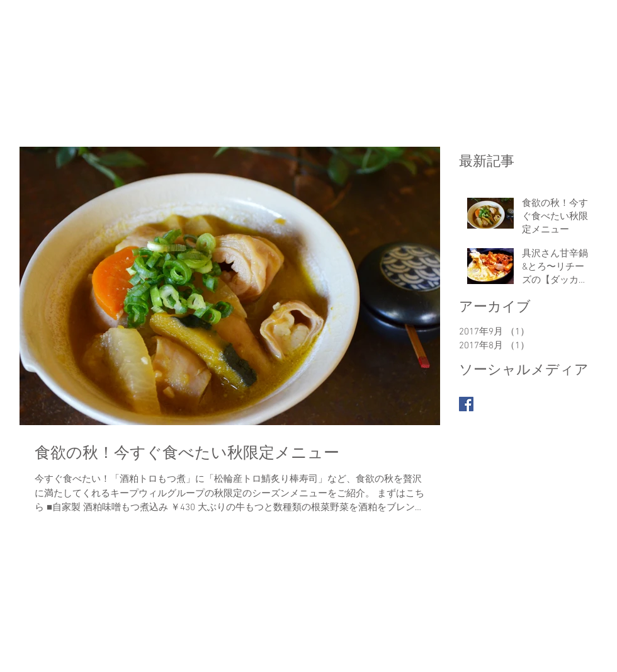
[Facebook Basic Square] (466, 404)
